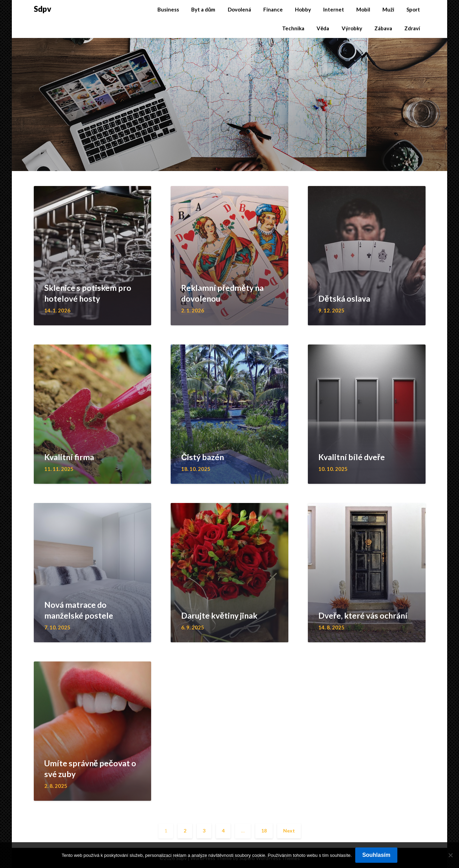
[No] (450, 855)
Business (168, 9)
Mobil (363, 9)
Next (289, 831)
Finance (273, 9)
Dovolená (239, 9)
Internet (334, 9)
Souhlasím (376, 855)
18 (264, 831)
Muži (388, 9)
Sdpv (42, 9)
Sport (413, 9)
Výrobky (352, 28)
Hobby (303, 9)
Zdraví (412, 28)
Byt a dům (203, 9)
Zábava (383, 28)
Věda (323, 28)
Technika (293, 28)
